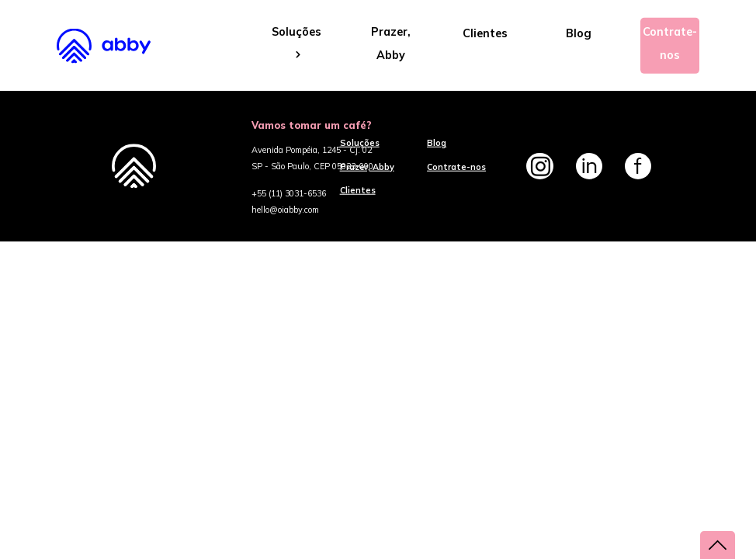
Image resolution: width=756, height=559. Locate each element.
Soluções (297, 42)
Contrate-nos (670, 43)
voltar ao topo (718, 545)
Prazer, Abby (391, 43)
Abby (113, 45)
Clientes (485, 33)
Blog (579, 33)
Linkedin (589, 166)
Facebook (638, 166)
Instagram (539, 166)
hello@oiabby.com (285, 210)
